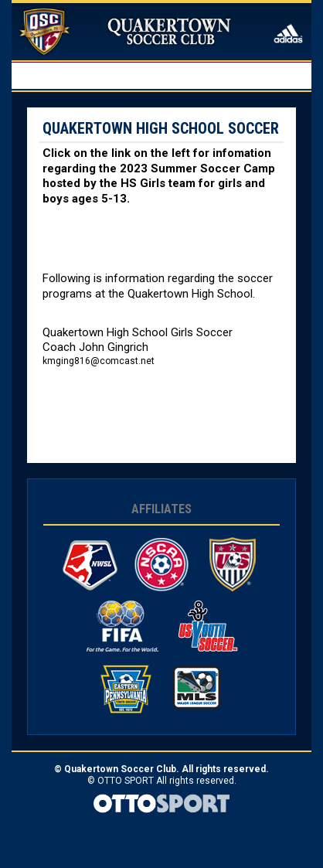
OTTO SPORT (126, 781)
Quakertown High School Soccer (161, 128)
